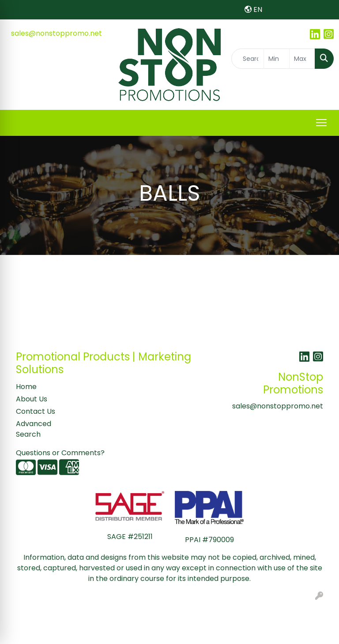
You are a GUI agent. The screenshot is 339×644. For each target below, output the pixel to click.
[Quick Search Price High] (302, 59)
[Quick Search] (248, 59)
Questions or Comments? (60, 453)
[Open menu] (321, 123)
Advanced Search (34, 429)
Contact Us (36, 411)
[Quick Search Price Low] (277, 59)
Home (26, 387)
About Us (32, 399)
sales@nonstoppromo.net (56, 33)
